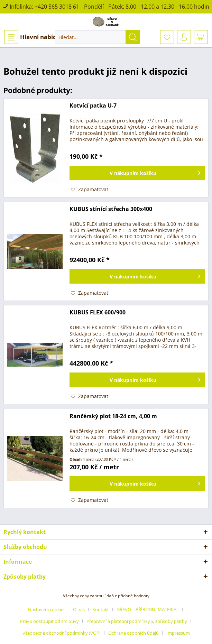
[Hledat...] (97, 37)
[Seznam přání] (167, 37)
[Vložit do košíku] (137, 173)
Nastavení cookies (47, 609)
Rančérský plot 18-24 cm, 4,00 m (113, 416)
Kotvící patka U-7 (93, 106)
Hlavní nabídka (34, 37)
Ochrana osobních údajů (133, 633)
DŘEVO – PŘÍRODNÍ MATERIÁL (148, 609)
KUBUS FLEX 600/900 (98, 312)
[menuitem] (34, 37)
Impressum (178, 633)
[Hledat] (133, 37)
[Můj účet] (184, 37)
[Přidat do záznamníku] (90, 190)
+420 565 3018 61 (57, 7)
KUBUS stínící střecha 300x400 (111, 209)
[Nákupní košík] (201, 37)
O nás (79, 609)
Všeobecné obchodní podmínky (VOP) (62, 633)
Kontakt (101, 609)
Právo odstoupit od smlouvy (49, 621)
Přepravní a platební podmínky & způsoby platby (137, 621)
